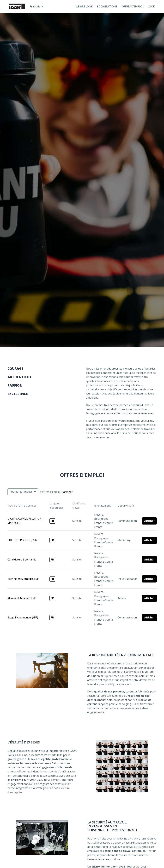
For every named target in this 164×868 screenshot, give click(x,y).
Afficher (149, 521)
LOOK (151, 6)
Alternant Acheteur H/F (21, 598)
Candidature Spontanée (22, 560)
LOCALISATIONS (107, 6)
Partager (67, 492)
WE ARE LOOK (84, 6)
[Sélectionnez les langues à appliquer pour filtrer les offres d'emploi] (23, 492)
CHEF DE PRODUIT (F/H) (22, 540)
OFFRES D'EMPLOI (132, 6)
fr (52, 521)
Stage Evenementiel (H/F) (23, 617)
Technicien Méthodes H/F (23, 579)
